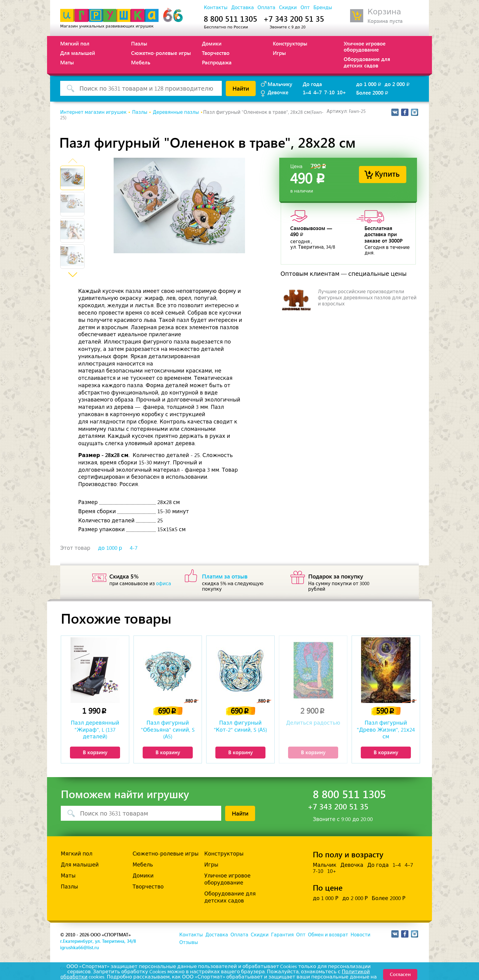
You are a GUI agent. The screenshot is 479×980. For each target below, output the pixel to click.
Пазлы (139, 43)
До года (312, 84)
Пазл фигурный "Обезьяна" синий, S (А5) (168, 730)
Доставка (243, 8)
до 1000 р (110, 548)
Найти (241, 88)
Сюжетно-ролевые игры (161, 53)
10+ (342, 92)
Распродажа (217, 62)
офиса (164, 584)
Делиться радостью (313, 723)
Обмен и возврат (328, 935)
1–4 (307, 92)
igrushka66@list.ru (80, 947)
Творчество (216, 53)
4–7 (318, 92)
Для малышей (78, 53)
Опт (305, 8)
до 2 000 (398, 84)
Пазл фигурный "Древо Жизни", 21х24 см (386, 730)
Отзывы (189, 942)
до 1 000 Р (325, 898)
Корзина (384, 12)
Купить (387, 173)
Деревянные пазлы (176, 112)
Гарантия (282, 935)
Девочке (278, 92)
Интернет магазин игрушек (93, 112)
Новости (360, 935)
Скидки (288, 8)
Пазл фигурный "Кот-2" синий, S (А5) (241, 726)
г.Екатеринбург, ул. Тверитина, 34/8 (98, 941)
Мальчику (280, 84)
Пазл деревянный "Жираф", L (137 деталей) (95, 730)
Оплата (266, 8)
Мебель (141, 62)
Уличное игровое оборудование (365, 46)
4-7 (134, 548)
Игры (279, 53)
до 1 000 (369, 84)
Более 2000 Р (389, 898)
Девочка (352, 865)
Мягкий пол (75, 43)
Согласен (400, 974)
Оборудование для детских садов (367, 62)
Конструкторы (290, 43)
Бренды (323, 8)
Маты (67, 62)
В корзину (95, 752)
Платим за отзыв (225, 576)
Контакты (216, 8)
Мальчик (325, 865)
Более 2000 (373, 92)
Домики (212, 43)
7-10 (329, 92)
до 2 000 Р (355, 898)
